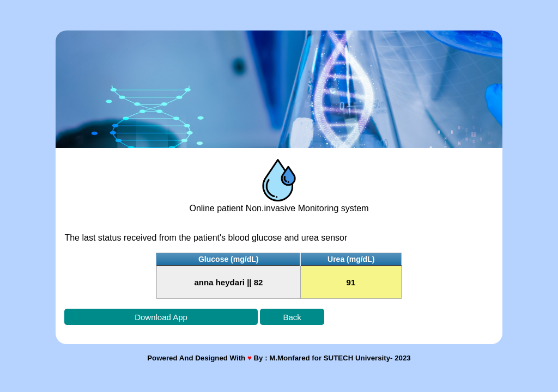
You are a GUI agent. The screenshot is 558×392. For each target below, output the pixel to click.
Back (292, 317)
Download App (161, 317)
